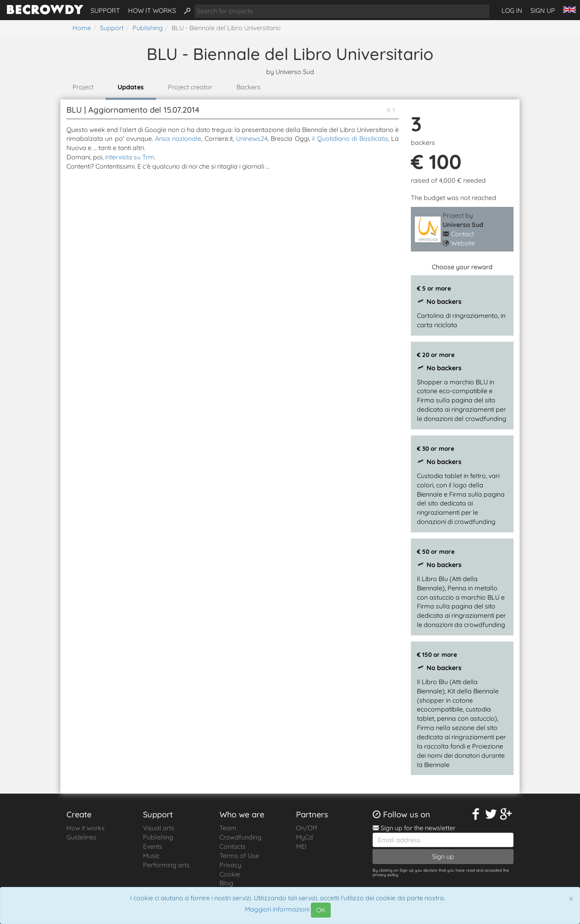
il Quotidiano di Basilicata (350, 138)
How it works (152, 10)
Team (228, 828)
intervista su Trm (130, 157)
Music (151, 856)
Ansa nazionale (178, 138)
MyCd (304, 837)
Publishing (158, 837)
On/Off (307, 828)
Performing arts (166, 865)
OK (321, 910)
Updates (131, 87)
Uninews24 (252, 138)
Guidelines (82, 837)
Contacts (233, 846)
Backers (249, 87)
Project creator (190, 87)
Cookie (230, 874)
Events (153, 846)
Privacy (230, 865)
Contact (463, 234)
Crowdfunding (240, 837)
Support (105, 10)
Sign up (543, 10)
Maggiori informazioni (277, 910)
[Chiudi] (571, 898)
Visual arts (159, 828)
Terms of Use (239, 856)
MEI (301, 846)
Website (463, 243)
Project (83, 87)
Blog (226, 883)
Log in (512, 10)
